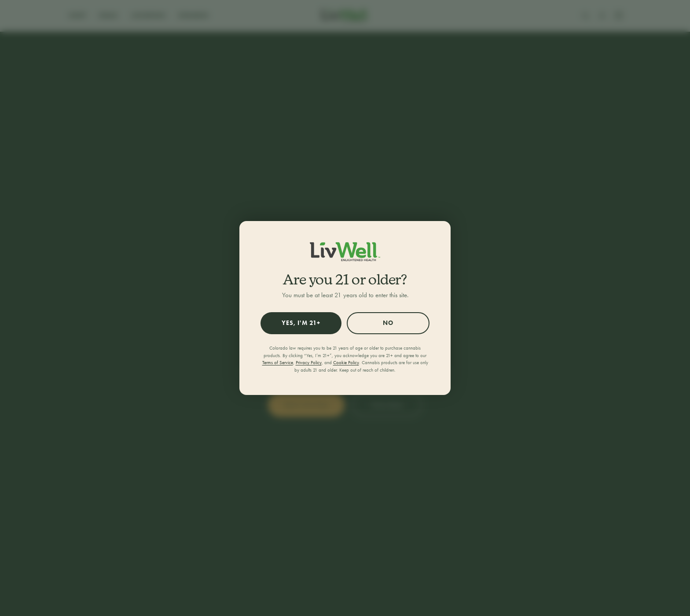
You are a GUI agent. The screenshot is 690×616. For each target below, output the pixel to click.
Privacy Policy (309, 363)
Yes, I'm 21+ (301, 323)
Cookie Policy (346, 363)
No (388, 323)
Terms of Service (278, 363)
